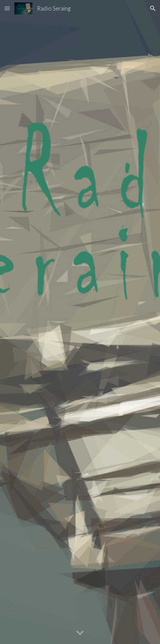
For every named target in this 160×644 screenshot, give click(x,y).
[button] (7, 8)
